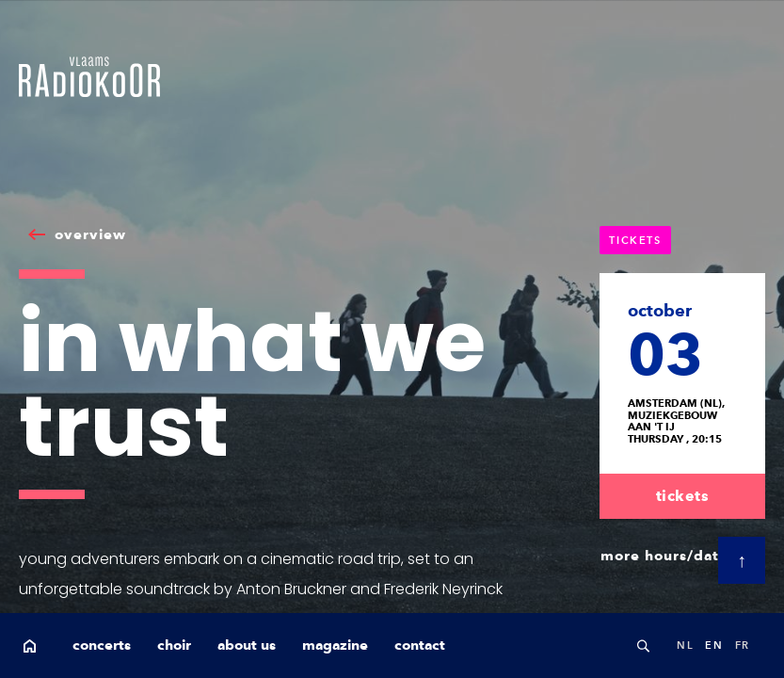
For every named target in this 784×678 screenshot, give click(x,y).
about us (247, 645)
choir (174, 645)
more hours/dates (668, 556)
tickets (683, 496)
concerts (102, 645)
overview (90, 234)
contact (420, 645)
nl (685, 645)
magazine (335, 645)
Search (643, 646)
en (714, 645)
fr (743, 645)
